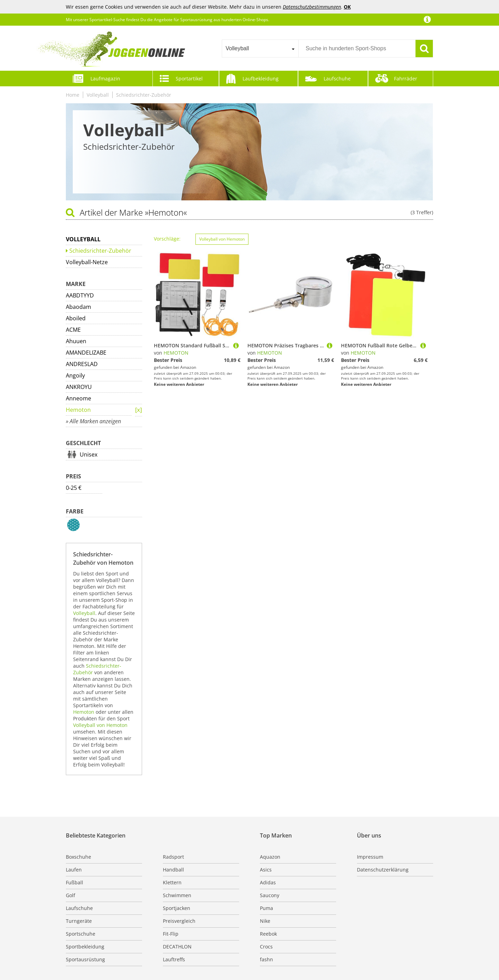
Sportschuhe (81, 934)
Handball (173, 870)
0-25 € (74, 488)
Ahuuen (76, 341)
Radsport (173, 857)
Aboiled (76, 318)
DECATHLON (177, 947)
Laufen (74, 870)
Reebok (268, 934)
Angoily (75, 375)
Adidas (268, 882)
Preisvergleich (179, 921)
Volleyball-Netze (87, 262)
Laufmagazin (105, 79)
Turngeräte (79, 921)
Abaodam (78, 307)
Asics (266, 870)
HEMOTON (176, 353)
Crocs (266, 947)
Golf (71, 895)
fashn (266, 959)
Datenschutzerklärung (383, 870)
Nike (265, 921)
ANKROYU (79, 387)
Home (73, 95)
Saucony (270, 895)
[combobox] (260, 49)
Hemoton (78, 410)
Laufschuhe (337, 79)
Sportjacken (177, 908)
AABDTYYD (80, 295)
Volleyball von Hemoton (100, 725)
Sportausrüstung (85, 959)
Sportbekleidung (85, 947)
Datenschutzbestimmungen (312, 7)
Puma (266, 908)
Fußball (75, 882)
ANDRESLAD (82, 364)
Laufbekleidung (261, 79)
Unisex (89, 454)
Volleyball (98, 95)
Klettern (172, 882)
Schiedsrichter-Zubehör (144, 95)
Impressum (370, 857)
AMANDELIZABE (86, 353)
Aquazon (270, 857)
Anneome (78, 398)
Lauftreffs (174, 959)
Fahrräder (406, 79)
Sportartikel (189, 79)
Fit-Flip (171, 934)
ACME (73, 330)
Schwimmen (177, 895)
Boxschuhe (78, 857)
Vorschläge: (167, 239)
